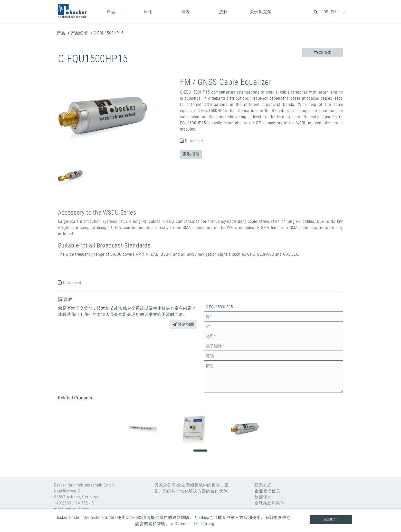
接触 (223, 12)
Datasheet (192, 141)
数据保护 (263, 497)
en (333, 12)
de (326, 12)
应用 (148, 12)
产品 (111, 12)
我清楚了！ (331, 519)
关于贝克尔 (261, 12)
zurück (322, 52)
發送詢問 (183, 324)
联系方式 (263, 485)
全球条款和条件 (270, 503)
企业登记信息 (267, 491)
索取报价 (191, 154)
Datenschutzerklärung (193, 524)
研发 (186, 12)
